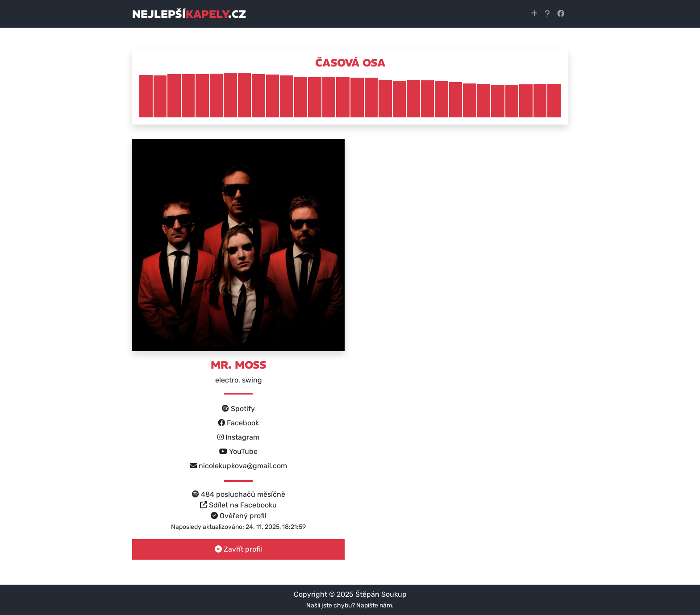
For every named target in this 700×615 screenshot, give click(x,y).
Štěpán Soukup (381, 594)
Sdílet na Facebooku (238, 505)
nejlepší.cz (189, 14)
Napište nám (374, 605)
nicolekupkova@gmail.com (238, 466)
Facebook (238, 423)
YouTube (238, 451)
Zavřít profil (238, 549)
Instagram (238, 437)
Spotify (238, 409)
